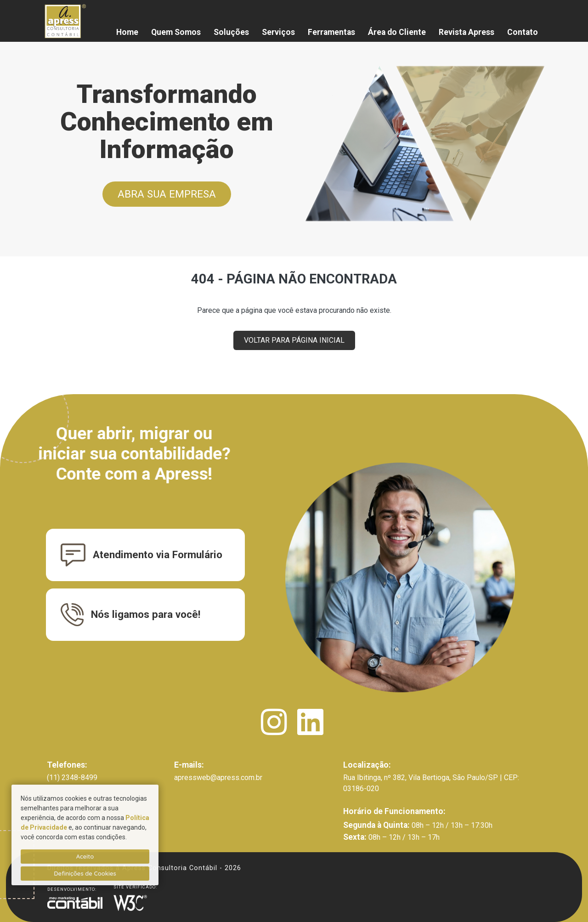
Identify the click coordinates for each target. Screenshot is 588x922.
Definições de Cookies (85, 873)
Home (127, 32)
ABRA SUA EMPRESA (167, 194)
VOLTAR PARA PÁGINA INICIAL (294, 340)
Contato (523, 32)
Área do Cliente (397, 32)
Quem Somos (176, 32)
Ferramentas (331, 32)
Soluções (231, 32)
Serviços (278, 32)
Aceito (85, 856)
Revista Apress (466, 32)
